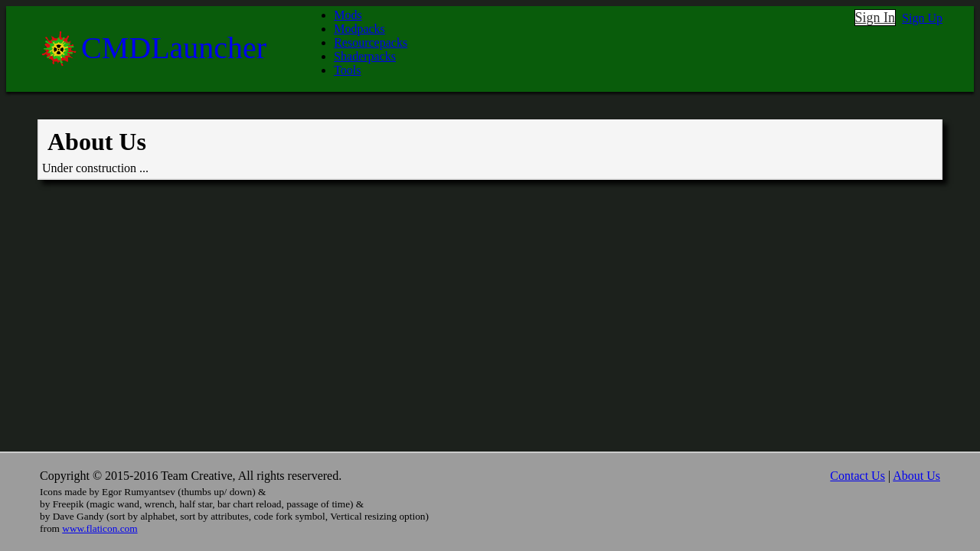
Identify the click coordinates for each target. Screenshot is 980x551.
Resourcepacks (371, 42)
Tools (347, 70)
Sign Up (922, 18)
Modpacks (359, 29)
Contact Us (857, 476)
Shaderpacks (365, 56)
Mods (348, 15)
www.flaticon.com (100, 528)
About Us (916, 476)
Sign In (875, 18)
